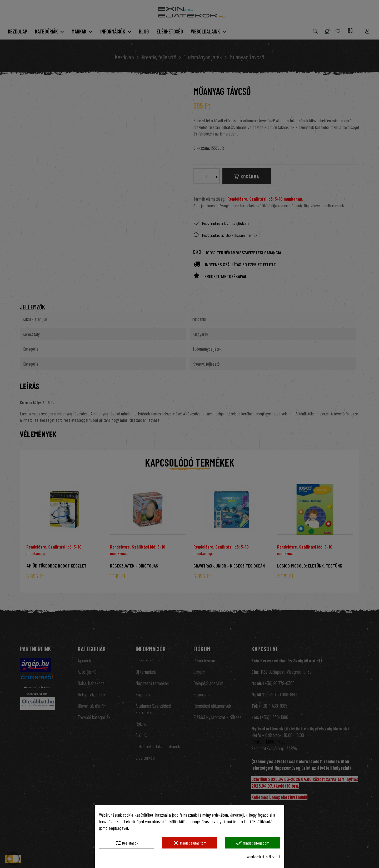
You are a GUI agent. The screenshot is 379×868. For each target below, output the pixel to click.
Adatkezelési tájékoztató (264, 857)
